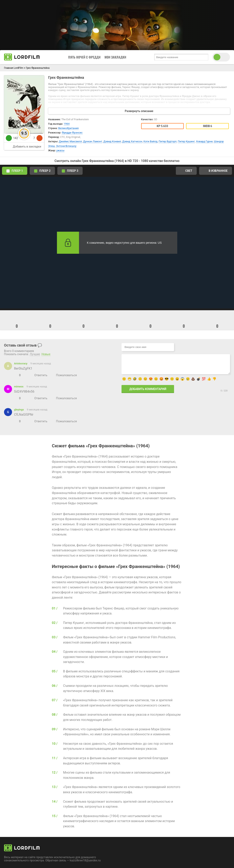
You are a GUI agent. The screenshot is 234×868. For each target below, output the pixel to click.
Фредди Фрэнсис (72, 133)
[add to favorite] (24, 146)
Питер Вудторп (168, 141)
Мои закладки (115, 57)
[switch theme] (221, 57)
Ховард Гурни (204, 141)
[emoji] (17, 318)
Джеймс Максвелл (70, 141)
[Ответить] (38, 375)
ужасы (60, 150)
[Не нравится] (24, 375)
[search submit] (204, 57)
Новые (46, 354)
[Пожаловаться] (64, 375)
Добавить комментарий (148, 389)
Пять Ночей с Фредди (84, 57)
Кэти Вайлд (150, 141)
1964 (67, 124)
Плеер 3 (70, 171)
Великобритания (69, 128)
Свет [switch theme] (186, 171)
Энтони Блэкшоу (66, 146)
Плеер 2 (42, 171)
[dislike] (39, 138)
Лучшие (35, 354)
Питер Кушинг (186, 141)
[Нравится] (16, 375)
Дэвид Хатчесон (132, 141)
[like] (9, 138)
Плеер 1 (15, 171)
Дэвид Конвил (112, 141)
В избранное (216, 171)
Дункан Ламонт (93, 141)
